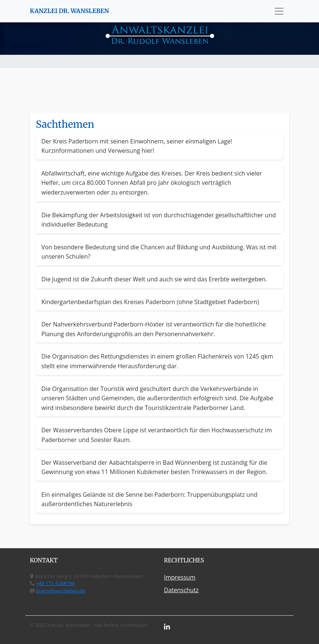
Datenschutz (181, 590)
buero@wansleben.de (60, 591)
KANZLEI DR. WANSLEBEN (69, 11)
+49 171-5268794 (55, 583)
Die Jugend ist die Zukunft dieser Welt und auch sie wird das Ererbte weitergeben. (154, 279)
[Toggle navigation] (279, 11)
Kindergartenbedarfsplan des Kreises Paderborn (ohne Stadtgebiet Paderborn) (150, 302)
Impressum (180, 577)
